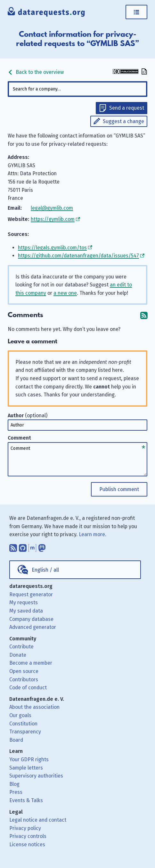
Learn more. (93, 534)
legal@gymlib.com (52, 208)
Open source (24, 671)
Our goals (20, 715)
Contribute (21, 647)
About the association (34, 707)
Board (16, 740)
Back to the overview (36, 72)
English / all (45, 570)
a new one (65, 293)
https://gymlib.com (53, 219)
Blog (14, 784)
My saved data (26, 611)
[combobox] (77, 89)
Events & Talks (26, 800)
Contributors (24, 680)
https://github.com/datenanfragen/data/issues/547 (78, 256)
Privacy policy (25, 828)
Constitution (23, 724)
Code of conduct (28, 688)
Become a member (31, 663)
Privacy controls (28, 836)
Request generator (31, 594)
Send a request (127, 108)
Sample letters (26, 768)
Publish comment (119, 489)
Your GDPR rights (29, 759)
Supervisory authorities (36, 776)
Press (16, 792)
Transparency (25, 732)
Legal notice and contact (38, 820)
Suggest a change (123, 121)
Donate (18, 655)
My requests (24, 602)
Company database (31, 619)
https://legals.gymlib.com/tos (52, 248)
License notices (27, 845)
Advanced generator (33, 627)
